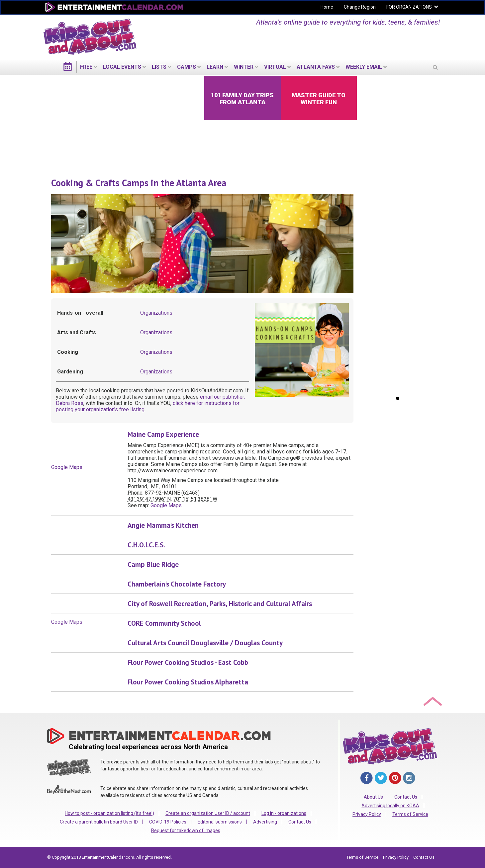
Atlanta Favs (316, 67)
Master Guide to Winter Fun (319, 99)
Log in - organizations (284, 813)
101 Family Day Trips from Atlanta (242, 99)
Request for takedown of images (186, 830)
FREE (86, 67)
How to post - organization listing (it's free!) (109, 813)
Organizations (156, 313)
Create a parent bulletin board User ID (99, 822)
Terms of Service (410, 814)
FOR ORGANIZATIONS (409, 7)
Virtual (275, 67)
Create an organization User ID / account (208, 813)
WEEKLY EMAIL (364, 67)
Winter (244, 67)
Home (327, 7)
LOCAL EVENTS (122, 67)
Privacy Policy (367, 814)
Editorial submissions (220, 822)
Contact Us (300, 822)
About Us (373, 797)
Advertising (265, 822)
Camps (187, 67)
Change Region (360, 7)
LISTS (159, 67)
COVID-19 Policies (168, 822)
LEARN (215, 67)
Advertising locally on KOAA (390, 806)
